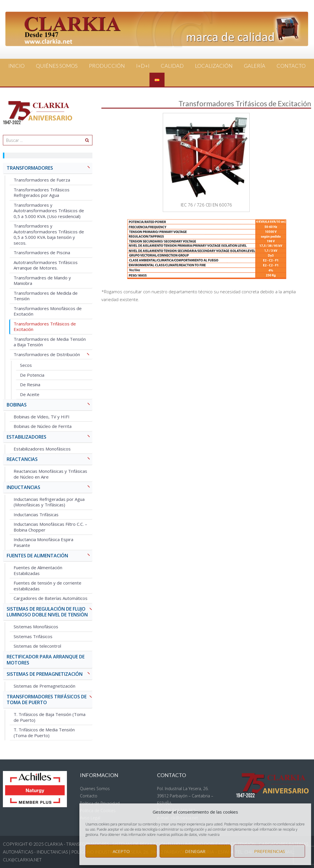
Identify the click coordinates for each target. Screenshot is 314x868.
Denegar (195, 851)
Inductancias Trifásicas (36, 514)
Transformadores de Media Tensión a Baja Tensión (50, 342)
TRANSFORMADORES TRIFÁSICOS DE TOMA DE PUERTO (50, 700)
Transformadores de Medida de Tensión (46, 296)
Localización (214, 66)
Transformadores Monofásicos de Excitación (48, 311)
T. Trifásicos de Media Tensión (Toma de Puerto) (44, 733)
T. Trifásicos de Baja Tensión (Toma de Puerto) (50, 717)
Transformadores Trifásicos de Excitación (45, 327)
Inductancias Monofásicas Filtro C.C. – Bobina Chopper (50, 527)
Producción (107, 66)
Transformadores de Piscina (42, 252)
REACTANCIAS (50, 460)
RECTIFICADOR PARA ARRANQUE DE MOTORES (46, 660)
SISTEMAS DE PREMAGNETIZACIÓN (50, 674)
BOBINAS (50, 405)
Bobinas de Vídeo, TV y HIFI (42, 417)
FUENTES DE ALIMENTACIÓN (50, 556)
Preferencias (270, 851)
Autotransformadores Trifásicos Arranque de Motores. (46, 265)
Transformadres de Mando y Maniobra (42, 281)
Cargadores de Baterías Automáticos (51, 598)
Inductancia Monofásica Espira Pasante (43, 542)
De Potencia (32, 375)
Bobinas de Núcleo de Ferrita (43, 426)
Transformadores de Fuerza (42, 180)
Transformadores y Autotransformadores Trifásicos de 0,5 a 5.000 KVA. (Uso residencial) (49, 211)
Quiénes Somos (57, 66)
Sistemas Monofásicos (36, 627)
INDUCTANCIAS (50, 488)
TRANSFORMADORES (50, 168)
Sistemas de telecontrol (37, 646)
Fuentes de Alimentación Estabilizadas (38, 570)
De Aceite (30, 394)
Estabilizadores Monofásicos (42, 449)
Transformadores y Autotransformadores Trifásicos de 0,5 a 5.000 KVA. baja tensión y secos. (49, 234)
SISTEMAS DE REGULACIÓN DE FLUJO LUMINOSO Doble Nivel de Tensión (50, 612)
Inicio (17, 66)
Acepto (121, 851)
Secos (26, 365)
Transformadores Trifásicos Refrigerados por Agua (42, 193)
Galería (255, 66)
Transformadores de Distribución (53, 355)
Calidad (172, 66)
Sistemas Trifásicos (33, 636)
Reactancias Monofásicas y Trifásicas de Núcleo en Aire (50, 474)
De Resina (30, 384)
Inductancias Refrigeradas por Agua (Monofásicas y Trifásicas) (49, 502)
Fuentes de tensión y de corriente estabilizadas (48, 586)
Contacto (291, 66)
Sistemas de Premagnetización (44, 686)
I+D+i (143, 66)
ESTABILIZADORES (50, 437)
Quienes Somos (95, 789)
